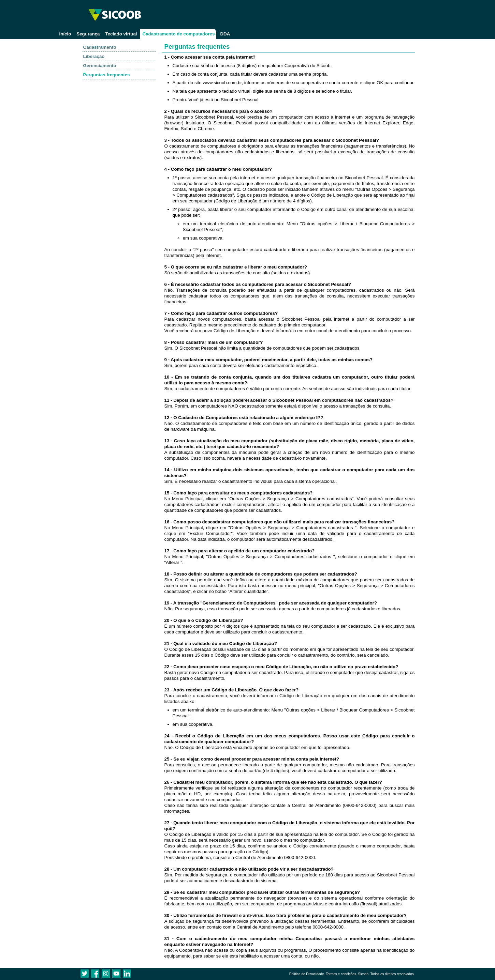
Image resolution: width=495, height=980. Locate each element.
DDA (225, 34)
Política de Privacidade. (307, 974)
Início (65, 34)
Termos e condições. (341, 974)
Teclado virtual (121, 34)
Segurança (88, 34)
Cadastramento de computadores (179, 34)
